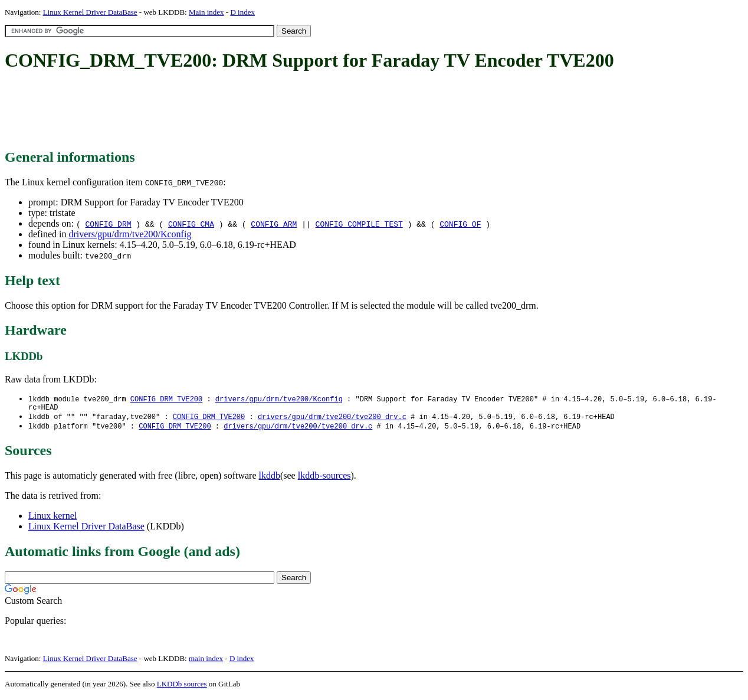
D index (242, 12)
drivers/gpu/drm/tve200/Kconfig (130, 234)
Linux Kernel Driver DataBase (90, 12)
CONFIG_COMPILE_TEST (359, 224)
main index (206, 662)
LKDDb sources (182, 687)
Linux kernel (53, 519)
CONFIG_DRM (108, 224)
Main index (206, 12)
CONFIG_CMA (191, 224)
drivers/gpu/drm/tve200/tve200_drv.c (332, 419)
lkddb (270, 479)
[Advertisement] (219, 111)
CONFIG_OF (460, 224)
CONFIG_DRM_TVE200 (166, 399)
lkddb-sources (324, 479)
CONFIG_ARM (274, 224)
